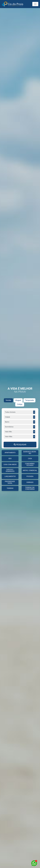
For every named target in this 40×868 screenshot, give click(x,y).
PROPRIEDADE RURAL (10, 482)
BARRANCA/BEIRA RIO (30, 453)
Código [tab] (20, 404)
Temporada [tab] (29, 400)
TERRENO (10, 488)
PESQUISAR (20, 445)
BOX (10, 459)
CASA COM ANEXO (10, 465)
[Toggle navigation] (35, 4)
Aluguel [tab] (18, 400)
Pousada (30, 476)
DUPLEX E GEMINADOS (10, 470)
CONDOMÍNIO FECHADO (30, 465)
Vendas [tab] (8, 400)
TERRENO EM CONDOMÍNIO (30, 488)
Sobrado (30, 482)
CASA (30, 459)
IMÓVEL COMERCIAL (30, 470)
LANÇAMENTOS (10, 476)
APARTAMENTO (10, 453)
